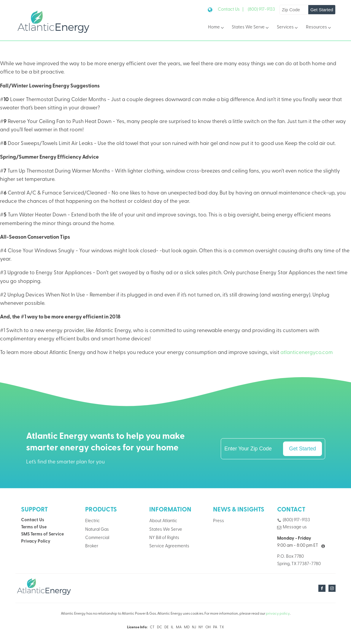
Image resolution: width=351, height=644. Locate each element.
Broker (92, 546)
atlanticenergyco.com (307, 353)
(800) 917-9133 (261, 10)
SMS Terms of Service (42, 534)
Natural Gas (97, 530)
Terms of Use (34, 527)
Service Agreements (169, 546)
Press (219, 521)
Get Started (322, 10)
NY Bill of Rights (164, 538)
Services (288, 28)
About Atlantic (163, 521)
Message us (295, 527)
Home (216, 28)
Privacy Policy (36, 542)
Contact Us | (231, 10)
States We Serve (251, 28)
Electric (92, 521)
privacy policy (278, 614)
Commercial (97, 538)
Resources (319, 28)
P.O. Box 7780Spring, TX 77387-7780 (299, 560)
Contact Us (33, 520)
